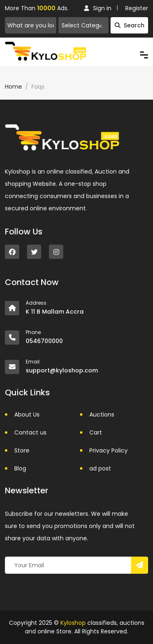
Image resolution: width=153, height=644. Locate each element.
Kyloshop (73, 623)
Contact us (30, 432)
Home (13, 87)
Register (137, 8)
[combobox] (83, 25)
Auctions (102, 414)
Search (130, 25)
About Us (27, 414)
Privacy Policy (109, 450)
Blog (20, 468)
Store (22, 450)
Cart (96, 432)
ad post (100, 468)
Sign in (98, 8)
